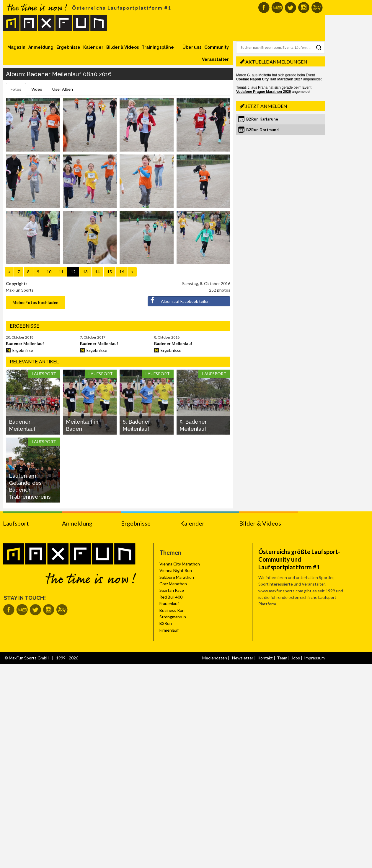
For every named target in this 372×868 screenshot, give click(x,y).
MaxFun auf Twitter (290, 8)
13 (85, 272)
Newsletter (243, 658)
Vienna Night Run (176, 570)
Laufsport (16, 523)
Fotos (16, 89)
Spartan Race (172, 590)
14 (97, 272)
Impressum (314, 658)
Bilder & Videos (123, 47)
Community (217, 47)
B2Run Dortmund (262, 130)
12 (73, 272)
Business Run (172, 610)
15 (110, 272)
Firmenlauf (169, 630)
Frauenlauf (169, 603)
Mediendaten (215, 658)
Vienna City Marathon (180, 564)
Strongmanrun (173, 617)
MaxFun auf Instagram (304, 8)
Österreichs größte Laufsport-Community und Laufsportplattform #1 (299, 559)
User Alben (63, 89)
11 (61, 272)
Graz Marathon (173, 584)
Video (37, 89)
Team (282, 658)
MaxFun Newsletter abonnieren (317, 8)
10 (49, 272)
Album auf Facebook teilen (179, 300)
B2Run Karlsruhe (262, 119)
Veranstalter (215, 59)
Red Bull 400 (171, 597)
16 (122, 272)
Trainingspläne (158, 47)
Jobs (296, 658)
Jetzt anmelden (266, 106)
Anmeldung (41, 47)
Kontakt (265, 658)
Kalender (93, 47)
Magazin (16, 47)
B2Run (166, 623)
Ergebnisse (68, 47)
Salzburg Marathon (177, 577)
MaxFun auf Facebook (264, 8)
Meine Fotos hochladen (35, 302)
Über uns (192, 47)
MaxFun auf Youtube (277, 8)
